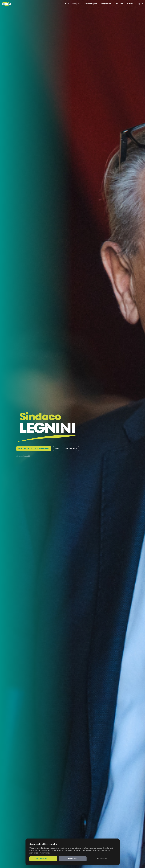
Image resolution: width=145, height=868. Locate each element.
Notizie (130, 4)
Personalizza (102, 859)
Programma (106, 4)
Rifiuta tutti (73, 859)
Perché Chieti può (72, 4)
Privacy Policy (44, 853)
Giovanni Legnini (90, 4)
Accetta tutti (43, 859)
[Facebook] (142, 4)
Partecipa (119, 4)
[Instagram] (139, 4)
